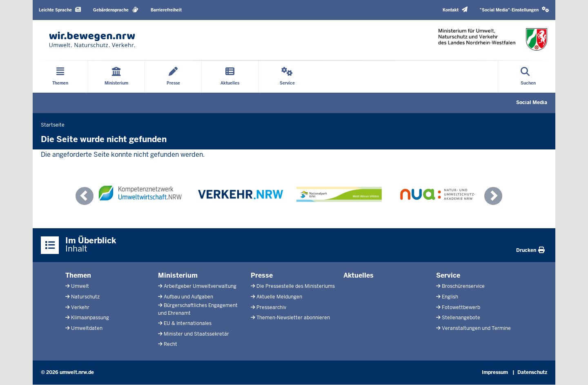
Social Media (532, 102)
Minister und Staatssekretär (196, 334)
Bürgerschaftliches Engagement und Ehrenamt (198, 309)
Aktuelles (359, 275)
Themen (78, 275)
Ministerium (178, 275)
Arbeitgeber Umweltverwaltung (200, 286)
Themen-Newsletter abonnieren (293, 318)
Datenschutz (532, 372)
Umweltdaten (87, 328)
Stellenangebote (461, 318)
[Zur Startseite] (92, 39)
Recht (170, 344)
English (450, 297)
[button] (514, 10)
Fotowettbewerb (461, 307)
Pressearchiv (271, 307)
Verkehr (80, 307)
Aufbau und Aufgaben (188, 297)
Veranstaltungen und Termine (476, 328)
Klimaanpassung (90, 318)
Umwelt (80, 286)
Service (448, 275)
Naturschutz (85, 297)
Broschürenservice (463, 286)
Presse (262, 275)
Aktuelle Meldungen (279, 297)
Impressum (495, 372)
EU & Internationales (188, 323)
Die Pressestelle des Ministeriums (296, 286)
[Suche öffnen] (528, 77)
